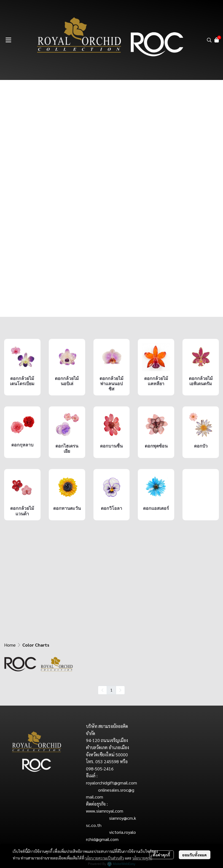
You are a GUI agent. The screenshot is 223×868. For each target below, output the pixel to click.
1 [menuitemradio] (111, 690)
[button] (209, 40)
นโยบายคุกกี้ (142, 858)
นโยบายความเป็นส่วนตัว (105, 858)
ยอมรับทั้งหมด (194, 855)
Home (10, 645)
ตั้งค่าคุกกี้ (161, 855)
